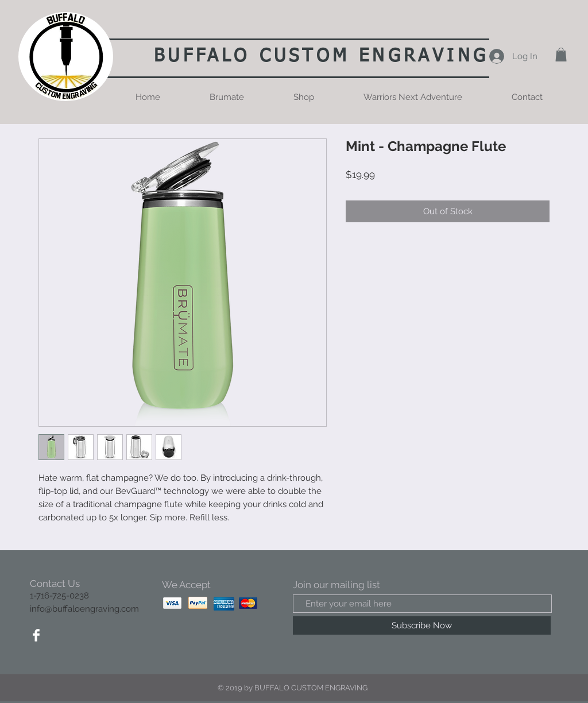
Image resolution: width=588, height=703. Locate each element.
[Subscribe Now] (422, 625)
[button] (561, 55)
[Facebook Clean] (36, 635)
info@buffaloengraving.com (84, 609)
